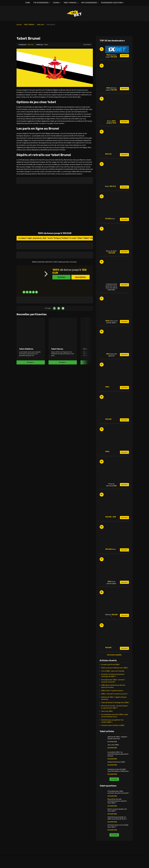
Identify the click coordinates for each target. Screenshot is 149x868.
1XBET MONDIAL (70, 3)
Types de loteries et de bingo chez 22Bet (115, 710)
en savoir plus (112, 749)
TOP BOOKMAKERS (41, 3)
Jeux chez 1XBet (107, 718)
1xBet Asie (40, 25)
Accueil (19, 25)
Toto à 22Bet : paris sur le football (113, 678)
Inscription (81, 284)
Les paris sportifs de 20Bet (110, 672)
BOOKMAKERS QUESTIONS (112, 3)
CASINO (56, 3)
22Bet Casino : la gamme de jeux (112, 698)
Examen (61, 284)
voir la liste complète (114, 662)
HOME (28, 3)
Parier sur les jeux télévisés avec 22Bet (114, 675)
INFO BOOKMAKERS (89, 3)
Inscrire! (124, 63)
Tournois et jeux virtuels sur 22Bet (113, 733)
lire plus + (31, 370)
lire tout (114, 786)
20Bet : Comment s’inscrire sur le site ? (114, 701)
